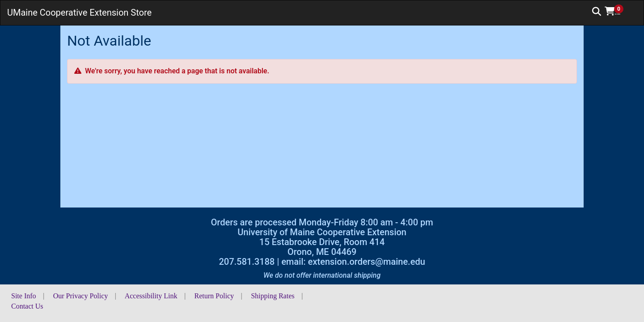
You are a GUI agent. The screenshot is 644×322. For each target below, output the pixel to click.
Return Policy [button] (214, 296)
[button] (617, 11)
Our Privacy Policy (81, 296)
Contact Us (27, 306)
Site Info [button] (24, 296)
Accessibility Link (151, 296)
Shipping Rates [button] (273, 296)
